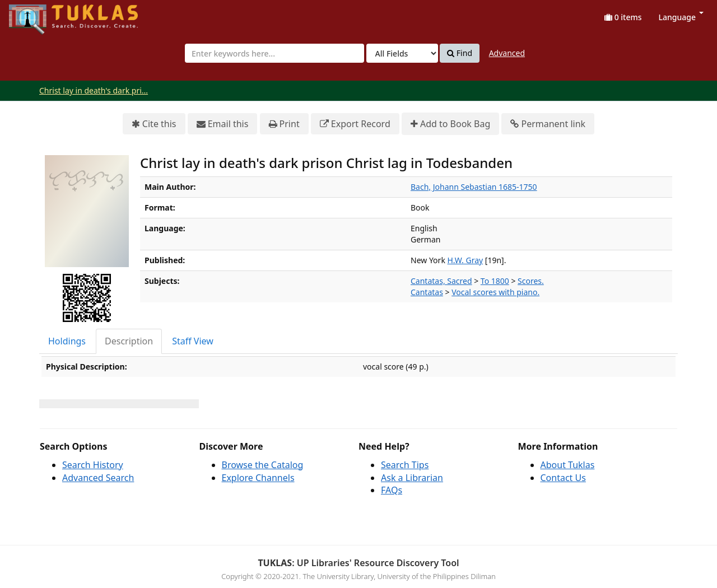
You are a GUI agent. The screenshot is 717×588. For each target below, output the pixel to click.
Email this (223, 124)
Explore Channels (258, 478)
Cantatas (427, 292)
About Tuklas (568, 465)
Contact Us (563, 478)
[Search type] (402, 53)
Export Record (355, 124)
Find (460, 53)
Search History (93, 465)
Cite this (154, 124)
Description (129, 341)
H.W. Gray (465, 260)
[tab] (67, 341)
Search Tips (405, 465)
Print (284, 124)
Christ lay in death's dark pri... (94, 90)
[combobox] (274, 53)
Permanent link (548, 124)
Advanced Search (98, 478)
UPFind (36, 14)
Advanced (507, 53)
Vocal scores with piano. (495, 292)
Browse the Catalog (263, 465)
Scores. (531, 281)
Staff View (193, 341)
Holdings (67, 341)
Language (681, 17)
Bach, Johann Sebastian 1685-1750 (474, 187)
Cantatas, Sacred (441, 281)
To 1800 (495, 281)
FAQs (392, 490)
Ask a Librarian (412, 478)
